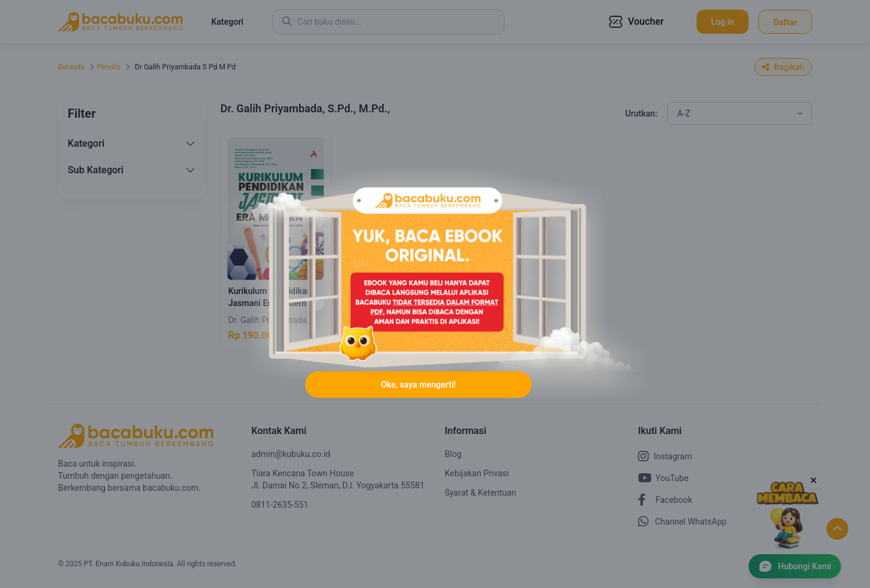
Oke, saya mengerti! (418, 385)
